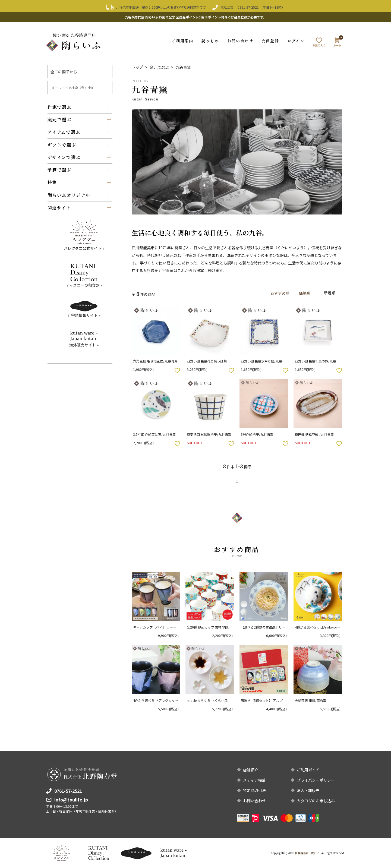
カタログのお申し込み (316, 801)
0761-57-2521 (248, 7)
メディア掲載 (254, 780)
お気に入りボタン (177, 370)
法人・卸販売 (308, 790)
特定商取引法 (254, 790)
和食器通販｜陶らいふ (308, 853)
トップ (137, 67)
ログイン (296, 41)
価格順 (305, 293)
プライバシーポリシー (316, 780)
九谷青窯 (183, 67)
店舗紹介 (251, 770)
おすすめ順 (280, 293)
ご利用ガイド (308, 770)
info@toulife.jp (71, 800)
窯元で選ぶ (159, 67)
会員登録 (270, 41)
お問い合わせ (240, 41)
